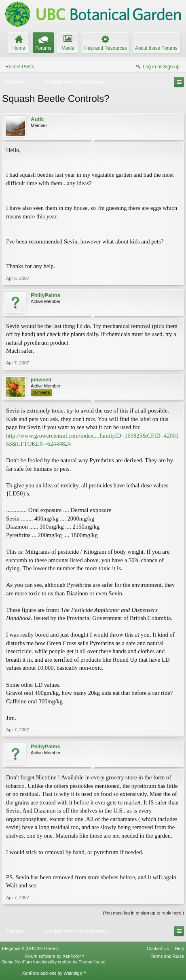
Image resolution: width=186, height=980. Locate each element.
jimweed (41, 380)
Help (179, 948)
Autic (37, 119)
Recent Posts (20, 67)
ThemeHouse (92, 962)
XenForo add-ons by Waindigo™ (54, 973)
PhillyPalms (45, 295)
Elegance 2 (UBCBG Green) (30, 948)
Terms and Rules (167, 956)
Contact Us (158, 948)
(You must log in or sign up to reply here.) (143, 913)
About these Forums (156, 48)
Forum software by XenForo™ (54, 956)
